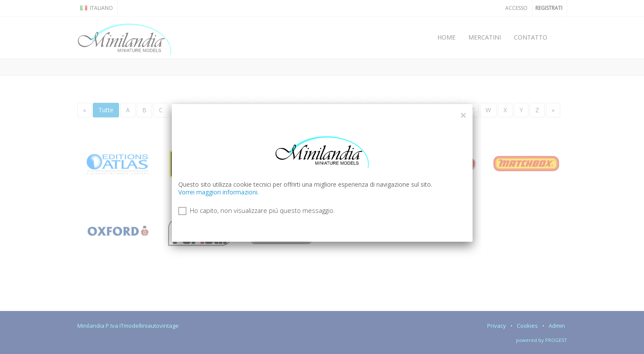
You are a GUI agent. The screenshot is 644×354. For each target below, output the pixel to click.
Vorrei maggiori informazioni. (218, 192)
